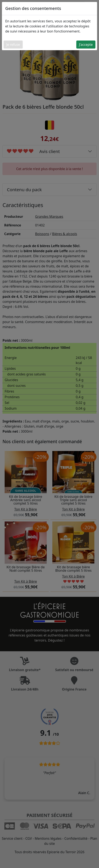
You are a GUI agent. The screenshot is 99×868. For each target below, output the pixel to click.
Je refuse (13, 45)
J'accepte (86, 45)
